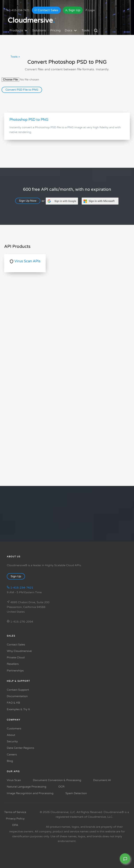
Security (12, 741)
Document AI (102, 780)
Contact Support (18, 690)
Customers (14, 729)
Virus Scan (14, 780)
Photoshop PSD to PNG (29, 120)
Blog (10, 761)
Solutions (39, 30)
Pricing (55, 30)
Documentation (17, 696)
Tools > (15, 57)
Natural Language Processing (27, 787)
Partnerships (15, 671)
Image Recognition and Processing (30, 793)
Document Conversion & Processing (57, 780)
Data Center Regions (21, 748)
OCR (61, 787)
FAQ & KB (13, 703)
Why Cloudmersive (19, 651)
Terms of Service (15, 812)
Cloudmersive (31, 20)
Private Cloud (16, 658)
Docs (71, 31)
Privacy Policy (15, 819)
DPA (15, 825)
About (11, 735)
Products (19, 31)
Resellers (13, 664)
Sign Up (73, 10)
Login (90, 10)
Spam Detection (76, 793)
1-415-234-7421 (18, 10)
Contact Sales (46, 10)
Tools (86, 30)
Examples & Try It (18, 709)
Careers (12, 755)
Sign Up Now (29, 201)
